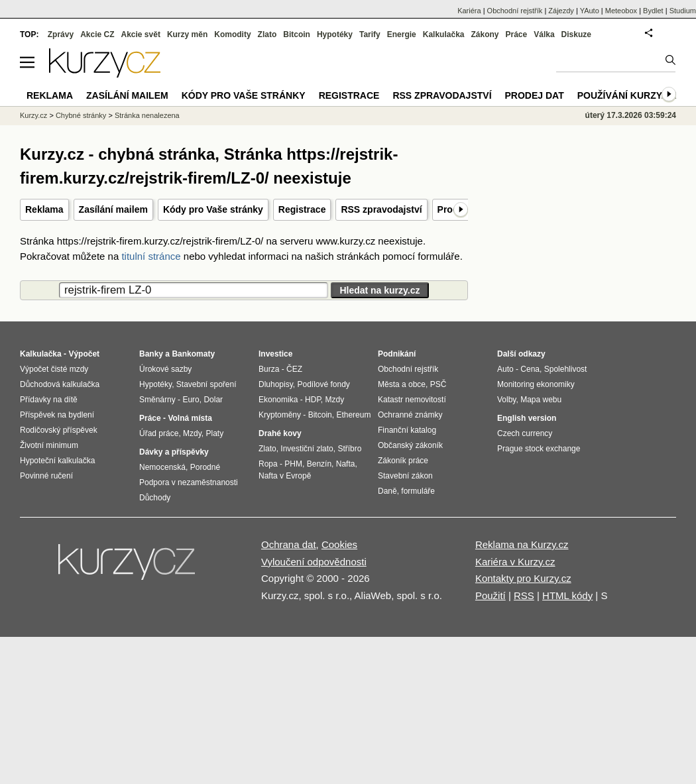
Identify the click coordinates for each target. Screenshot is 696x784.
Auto (505, 369)
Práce (517, 34)
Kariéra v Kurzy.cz (515, 562)
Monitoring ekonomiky (536, 384)
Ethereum (353, 415)
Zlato (267, 34)
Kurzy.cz (33, 115)
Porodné (205, 467)
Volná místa (190, 418)
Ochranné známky (410, 415)
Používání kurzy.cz (627, 95)
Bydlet (653, 11)
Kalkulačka (444, 34)
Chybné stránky (81, 115)
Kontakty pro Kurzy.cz (523, 578)
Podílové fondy (323, 384)
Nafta (346, 464)
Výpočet (84, 354)
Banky (151, 354)
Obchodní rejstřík (515, 11)
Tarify (370, 34)
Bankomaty (193, 354)
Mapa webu (541, 400)
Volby (506, 400)
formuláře (418, 491)
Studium (683, 11)
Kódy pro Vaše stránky (213, 209)
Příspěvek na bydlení (57, 415)
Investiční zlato (307, 449)
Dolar (213, 400)
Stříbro (349, 449)
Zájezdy (561, 11)
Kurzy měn (187, 34)
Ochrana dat (289, 544)
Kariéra (469, 11)
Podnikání (397, 354)
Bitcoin (297, 34)
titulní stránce (151, 256)
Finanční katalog (407, 430)
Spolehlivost (566, 369)
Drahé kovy (280, 433)
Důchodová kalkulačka (60, 384)
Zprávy (61, 34)
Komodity (232, 34)
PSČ (438, 384)
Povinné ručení (46, 476)
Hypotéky (335, 34)
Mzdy (192, 433)
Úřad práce (159, 433)
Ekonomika (278, 400)
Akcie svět (141, 34)
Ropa (268, 464)
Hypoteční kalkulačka (57, 461)
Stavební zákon (405, 476)
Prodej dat (535, 95)
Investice (275, 354)
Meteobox (621, 11)
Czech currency (525, 433)
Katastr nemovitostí (412, 400)
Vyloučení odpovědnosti (314, 562)
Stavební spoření (206, 384)
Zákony (485, 34)
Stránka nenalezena (147, 115)
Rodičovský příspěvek (59, 430)
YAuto (590, 11)
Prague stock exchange (539, 449)
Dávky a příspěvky (174, 452)
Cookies (339, 544)
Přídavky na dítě (49, 400)
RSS (524, 595)
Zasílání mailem (113, 209)
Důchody (155, 498)
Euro (191, 400)
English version (527, 418)
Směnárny (157, 400)
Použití (491, 595)
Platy (215, 433)
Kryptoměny (280, 415)
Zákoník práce (403, 461)
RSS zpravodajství (381, 209)
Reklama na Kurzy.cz (522, 544)
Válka (544, 34)
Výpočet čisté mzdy (54, 369)
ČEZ (294, 369)
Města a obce (402, 384)
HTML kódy (567, 595)
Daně (387, 491)
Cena (530, 369)
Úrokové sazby (165, 369)
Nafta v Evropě (285, 476)
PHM (293, 464)
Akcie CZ (97, 34)
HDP (313, 400)
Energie (402, 34)
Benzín (319, 464)
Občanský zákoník (410, 445)
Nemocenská (162, 467)
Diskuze (576, 34)
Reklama (44, 209)
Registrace (302, 209)
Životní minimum (49, 445)
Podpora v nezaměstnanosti (189, 482)
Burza (269, 369)
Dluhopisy (276, 384)
